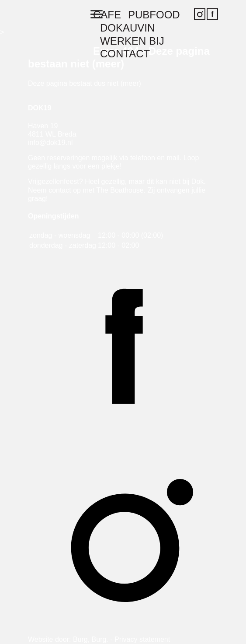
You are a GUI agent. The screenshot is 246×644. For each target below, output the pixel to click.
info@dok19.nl (50, 143)
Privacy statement (142, 639)
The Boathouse (120, 190)
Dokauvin (127, 28)
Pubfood (154, 15)
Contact (125, 54)
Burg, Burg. (91, 639)
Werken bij (132, 41)
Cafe (107, 15)
